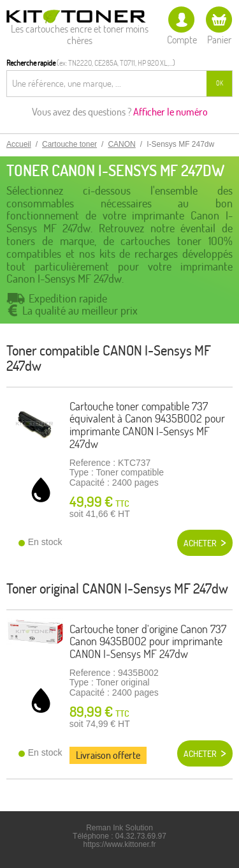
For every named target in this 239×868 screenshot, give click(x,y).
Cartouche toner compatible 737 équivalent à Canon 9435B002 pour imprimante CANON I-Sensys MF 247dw (147, 425)
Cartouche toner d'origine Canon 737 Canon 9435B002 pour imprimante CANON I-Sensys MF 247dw (148, 642)
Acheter (200, 543)
